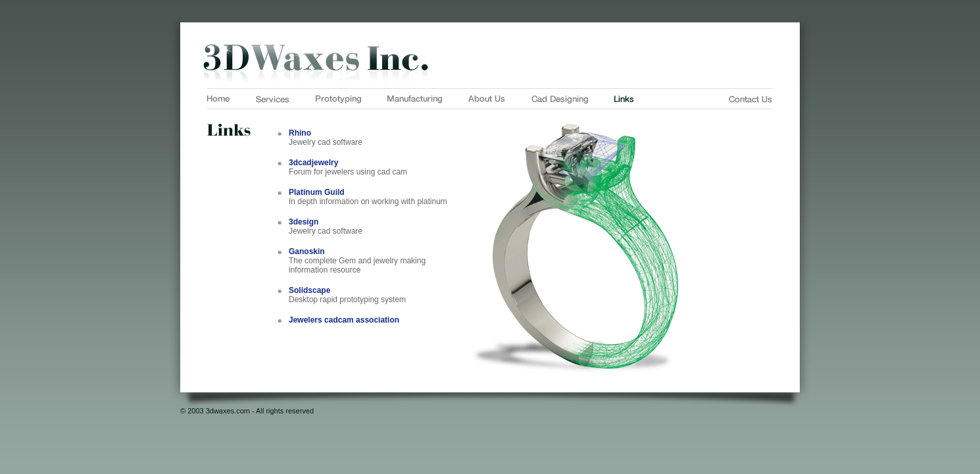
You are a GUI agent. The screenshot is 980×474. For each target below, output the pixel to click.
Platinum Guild (317, 192)
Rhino (300, 133)
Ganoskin (307, 251)
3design (304, 222)
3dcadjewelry (313, 163)
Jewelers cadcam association (344, 320)
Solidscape (309, 290)
